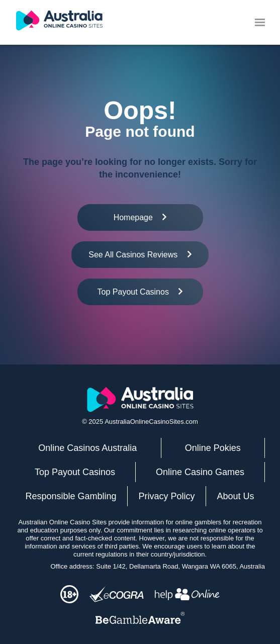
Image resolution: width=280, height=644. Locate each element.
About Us (235, 496)
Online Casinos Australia (87, 448)
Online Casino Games (200, 472)
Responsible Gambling (71, 496)
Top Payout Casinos (75, 472)
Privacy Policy (167, 496)
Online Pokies (213, 448)
